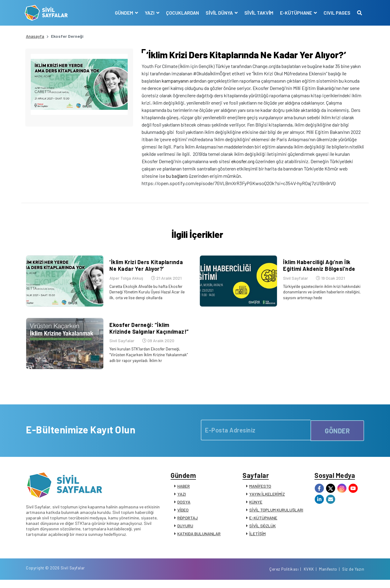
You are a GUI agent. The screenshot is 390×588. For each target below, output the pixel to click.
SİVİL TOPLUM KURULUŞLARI (276, 516)
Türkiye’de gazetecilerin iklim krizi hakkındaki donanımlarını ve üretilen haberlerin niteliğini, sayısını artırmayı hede (322, 297)
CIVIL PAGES (336, 13)
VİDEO (183, 516)
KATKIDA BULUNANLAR (199, 539)
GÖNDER (337, 434)
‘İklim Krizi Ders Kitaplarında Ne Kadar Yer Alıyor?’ (149, 271)
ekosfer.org (243, 161)
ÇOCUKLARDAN (181, 13)
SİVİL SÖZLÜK (262, 531)
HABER (184, 492)
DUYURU (185, 531)
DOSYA (184, 508)
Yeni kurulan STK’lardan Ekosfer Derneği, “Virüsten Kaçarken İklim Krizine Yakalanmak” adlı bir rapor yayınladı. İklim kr (149, 358)
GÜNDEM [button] (123, 13)
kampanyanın (175, 81)
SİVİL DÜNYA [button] (218, 13)
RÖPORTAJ (188, 523)
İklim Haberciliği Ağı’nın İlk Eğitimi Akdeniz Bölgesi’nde (318, 271)
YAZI (182, 500)
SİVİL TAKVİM (258, 13)
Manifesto (328, 577)
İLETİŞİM (257, 539)
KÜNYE (256, 508)
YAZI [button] (149, 13)
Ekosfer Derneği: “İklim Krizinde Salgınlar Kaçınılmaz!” (148, 332)
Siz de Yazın (353, 577)
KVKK (309, 577)
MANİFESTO (260, 492)
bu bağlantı (177, 176)
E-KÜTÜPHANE (263, 523)
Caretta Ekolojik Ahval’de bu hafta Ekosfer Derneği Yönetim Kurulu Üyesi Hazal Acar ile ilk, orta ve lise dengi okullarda (147, 297)
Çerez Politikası (284, 577)
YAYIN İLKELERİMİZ (267, 500)
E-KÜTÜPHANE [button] (295, 13)
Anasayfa (35, 36)
